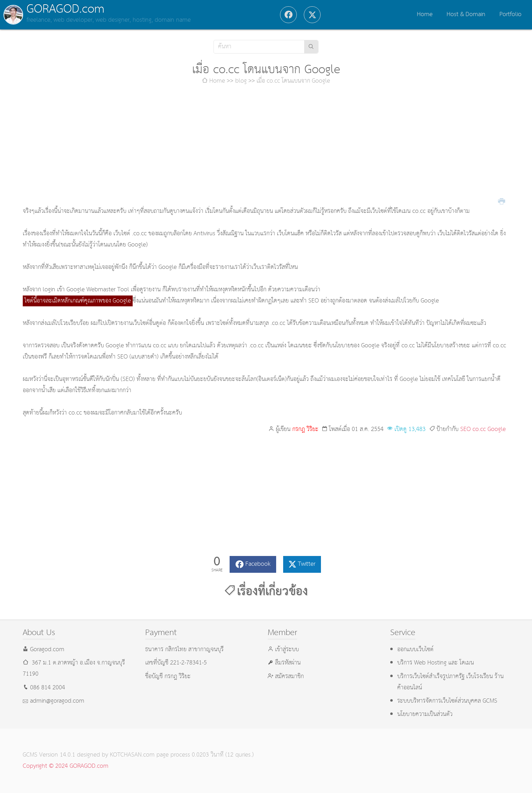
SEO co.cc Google (483, 429)
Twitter (307, 564)
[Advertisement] (266, 146)
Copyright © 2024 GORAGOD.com (66, 766)
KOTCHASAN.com (132, 755)
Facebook (258, 564)
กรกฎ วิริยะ (305, 429)
